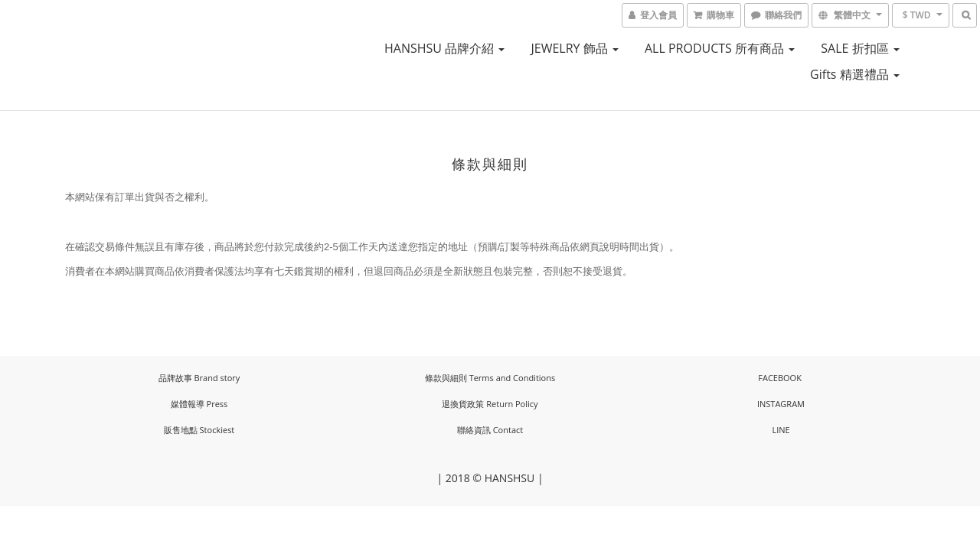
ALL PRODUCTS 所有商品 (720, 48)
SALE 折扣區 (860, 48)
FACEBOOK (780, 378)
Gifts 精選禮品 (855, 74)
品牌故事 (175, 378)
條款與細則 (446, 378)
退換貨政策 (463, 404)
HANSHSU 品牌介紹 (444, 48)
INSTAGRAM (781, 404)
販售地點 (181, 430)
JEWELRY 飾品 (575, 48)
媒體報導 (188, 404)
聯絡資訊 (474, 430)
